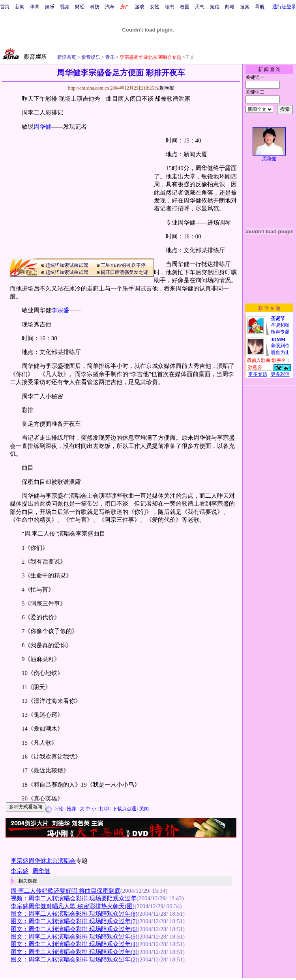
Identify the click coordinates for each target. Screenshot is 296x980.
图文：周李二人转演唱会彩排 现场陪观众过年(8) (74, 914)
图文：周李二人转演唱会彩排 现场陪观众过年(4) (74, 944)
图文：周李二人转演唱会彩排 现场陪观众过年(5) (74, 937)
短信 (215, 7)
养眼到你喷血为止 (280, 346)
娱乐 (50, 7)
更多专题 (258, 374)
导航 (260, 7)
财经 (80, 7)
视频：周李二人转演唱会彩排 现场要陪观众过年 (74, 898)
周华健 (42, 127)
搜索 (245, 7)
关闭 (144, 809)
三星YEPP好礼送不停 (123, 265)
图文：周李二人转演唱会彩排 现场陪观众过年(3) (74, 952)
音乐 (110, 57)
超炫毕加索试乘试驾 (67, 265)
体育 (35, 7)
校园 (185, 7)
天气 (200, 7)
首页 (5, 7)
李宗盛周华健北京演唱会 (43, 861)
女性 (155, 7)
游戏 (140, 7)
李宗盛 (60, 310)
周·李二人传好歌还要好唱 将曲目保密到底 (65, 891)
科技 (95, 7)
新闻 (20, 7)
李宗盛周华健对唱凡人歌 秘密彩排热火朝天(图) (73, 906)
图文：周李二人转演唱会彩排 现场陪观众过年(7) (74, 921)
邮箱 (230, 7)
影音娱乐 (91, 57)
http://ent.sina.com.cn (89, 88)
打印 (104, 809)
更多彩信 (280, 374)
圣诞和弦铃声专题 (280, 325)
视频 (65, 7)
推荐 (71, 809)
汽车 (110, 7)
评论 (59, 809)
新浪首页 (67, 57)
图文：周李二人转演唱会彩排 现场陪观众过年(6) (74, 929)
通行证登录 (284, 7)
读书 (170, 7)
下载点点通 (124, 809)
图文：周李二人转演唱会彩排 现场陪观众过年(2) (74, 959)
